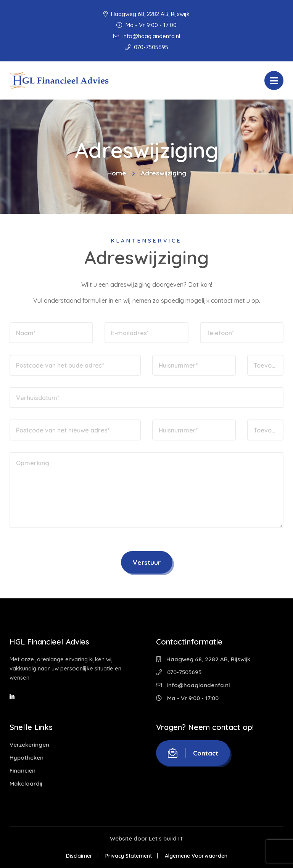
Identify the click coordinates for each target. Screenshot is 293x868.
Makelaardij (26, 784)
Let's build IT (166, 838)
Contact (193, 753)
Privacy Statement (129, 856)
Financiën (23, 771)
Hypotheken (27, 758)
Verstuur (147, 562)
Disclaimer (79, 856)
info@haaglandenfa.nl (147, 36)
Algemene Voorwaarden (196, 856)
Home (117, 173)
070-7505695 (146, 47)
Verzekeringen (29, 745)
